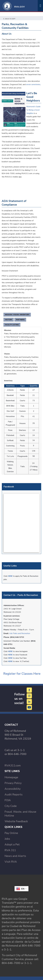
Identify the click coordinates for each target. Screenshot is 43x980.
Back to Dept (9, 19)
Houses (22, 423)
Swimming (10, 446)
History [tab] (9, 320)
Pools (22, 446)
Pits (22, 416)
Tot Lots (10, 456)
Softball (10, 440)
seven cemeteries (33, 84)
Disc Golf (10, 411)
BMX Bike (10, 406)
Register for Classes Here (21, 674)
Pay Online (11, 833)
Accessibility (13, 789)
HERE (10, 576)
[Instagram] (29, 696)
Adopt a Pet (12, 844)
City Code (11, 806)
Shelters (22, 430)
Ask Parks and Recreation (20, 633)
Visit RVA (11, 862)
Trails (22, 406)
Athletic (10, 390)
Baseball (10, 395)
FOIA (8, 800)
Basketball (10, 401)
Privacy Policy (13, 783)
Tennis (10, 451)
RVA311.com (13, 765)
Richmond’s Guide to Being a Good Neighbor (33, 110)
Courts (22, 401)
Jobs (7, 839)
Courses (22, 411)
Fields (22, 390)
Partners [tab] (20, 320)
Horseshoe (10, 416)
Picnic (10, 430)
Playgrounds (22, 456)
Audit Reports (14, 795)
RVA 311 (10, 850)
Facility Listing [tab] (12, 325)
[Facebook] (29, 690)
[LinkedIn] (29, 701)
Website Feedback (16, 821)
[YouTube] (29, 707)
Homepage (11, 777)
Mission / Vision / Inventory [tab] (17, 315)
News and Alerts (15, 856)
